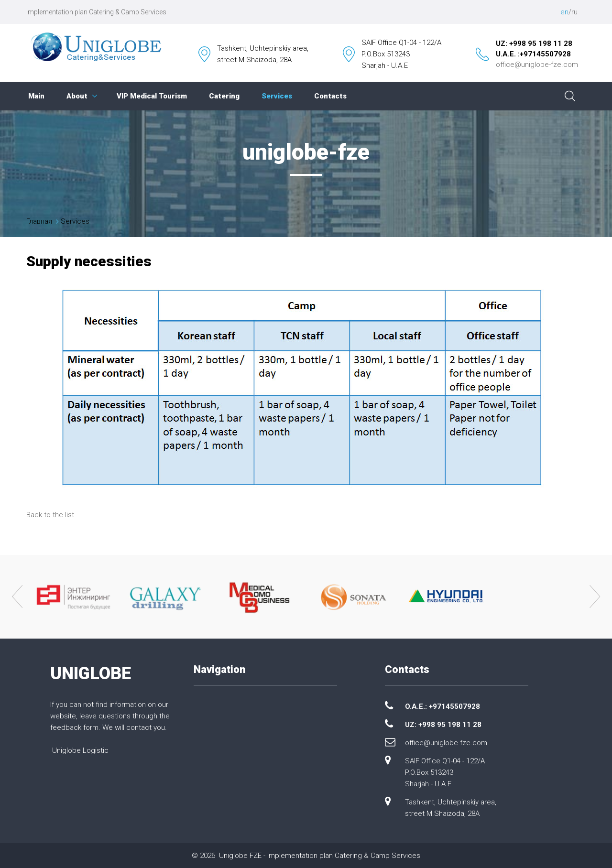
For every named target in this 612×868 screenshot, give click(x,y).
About (77, 96)
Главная (39, 221)
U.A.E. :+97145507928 (533, 54)
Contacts (330, 96)
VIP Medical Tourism (152, 96)
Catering (224, 96)
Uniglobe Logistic (80, 750)
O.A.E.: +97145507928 (443, 706)
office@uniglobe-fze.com (537, 65)
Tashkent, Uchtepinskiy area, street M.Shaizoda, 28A (451, 808)
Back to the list (50, 515)
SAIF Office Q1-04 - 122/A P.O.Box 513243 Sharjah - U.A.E (445, 772)
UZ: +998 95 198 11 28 (534, 43)
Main (36, 96)
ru (574, 12)
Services (277, 96)
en (564, 12)
